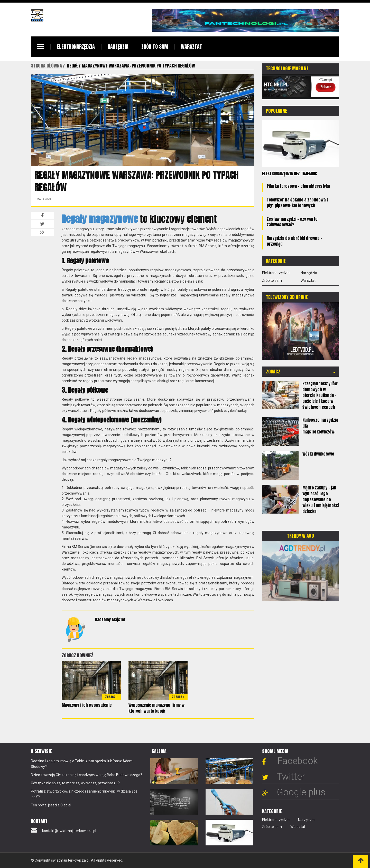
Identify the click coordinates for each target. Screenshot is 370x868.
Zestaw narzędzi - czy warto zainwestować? (292, 222)
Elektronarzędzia (76, 47)
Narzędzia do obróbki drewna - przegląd (294, 241)
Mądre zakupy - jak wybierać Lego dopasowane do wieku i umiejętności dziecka (321, 499)
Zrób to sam (155, 47)
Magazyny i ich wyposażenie (87, 705)
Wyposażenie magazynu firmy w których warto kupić (156, 708)
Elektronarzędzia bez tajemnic (290, 173)
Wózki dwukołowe (318, 454)
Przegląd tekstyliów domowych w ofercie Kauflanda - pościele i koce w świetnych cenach (320, 395)
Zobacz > (111, 697)
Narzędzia (118, 47)
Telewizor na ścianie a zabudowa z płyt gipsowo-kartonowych (298, 202)
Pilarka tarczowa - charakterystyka (298, 186)
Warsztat (192, 47)
